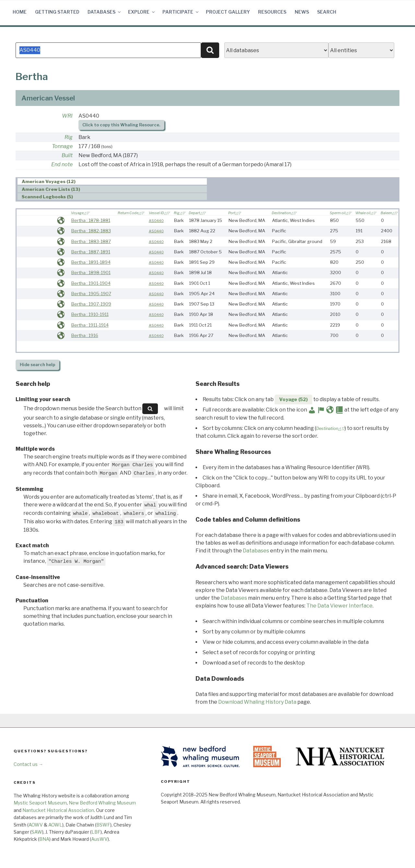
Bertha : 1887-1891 (91, 252)
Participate (181, 12)
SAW (37, 832)
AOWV (36, 825)
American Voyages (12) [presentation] (49, 182)
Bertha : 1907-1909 (91, 304)
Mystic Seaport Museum (40, 803)
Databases (105, 12)
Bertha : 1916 (85, 335)
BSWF (103, 825)
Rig (69, 137)
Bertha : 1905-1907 (91, 294)
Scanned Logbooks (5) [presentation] (47, 197)
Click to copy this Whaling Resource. (121, 125)
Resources (272, 12)
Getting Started (57, 12)
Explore (142, 12)
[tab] (112, 182)
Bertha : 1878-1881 (91, 220)
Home (20, 12)
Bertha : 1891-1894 (91, 262)
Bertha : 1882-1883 (91, 231)
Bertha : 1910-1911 (90, 314)
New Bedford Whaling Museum (102, 803)
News (302, 12)
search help (37, 365)
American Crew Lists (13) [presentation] (51, 189)
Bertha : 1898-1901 (91, 272)
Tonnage (62, 146)
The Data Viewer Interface (339, 606)
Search (327, 12)
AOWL (55, 825)
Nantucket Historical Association (58, 810)
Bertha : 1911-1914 (90, 325)
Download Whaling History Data (257, 702)
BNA (44, 839)
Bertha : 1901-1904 (91, 283)
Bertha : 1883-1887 (91, 241)
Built (67, 155)
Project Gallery (228, 12)
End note (62, 164)
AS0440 (156, 221)
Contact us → (28, 764)
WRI (67, 116)
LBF (96, 832)
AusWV (99, 839)
